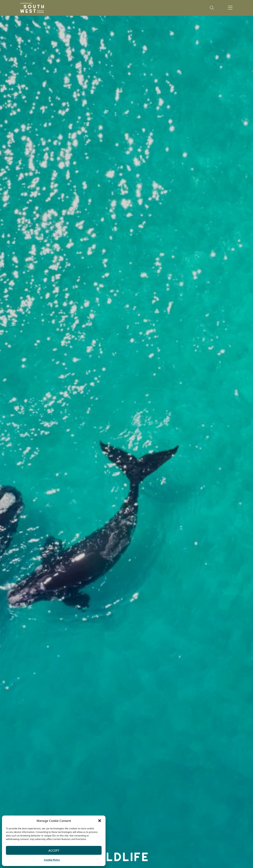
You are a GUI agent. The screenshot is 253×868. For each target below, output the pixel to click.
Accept (54, 850)
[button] (100, 821)
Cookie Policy (52, 860)
